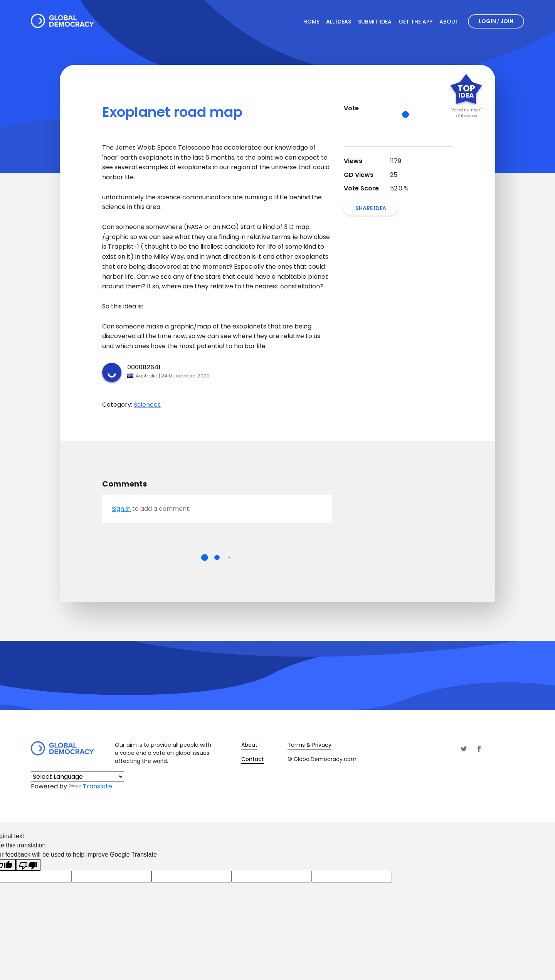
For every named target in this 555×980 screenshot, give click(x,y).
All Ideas (339, 22)
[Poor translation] (28, 865)
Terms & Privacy (309, 745)
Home (311, 22)
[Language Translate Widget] (77, 777)
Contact (253, 759)
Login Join (496, 21)
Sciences (147, 405)
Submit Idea (375, 22)
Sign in (121, 509)
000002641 (144, 367)
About (449, 22)
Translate (90, 786)
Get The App (415, 22)
